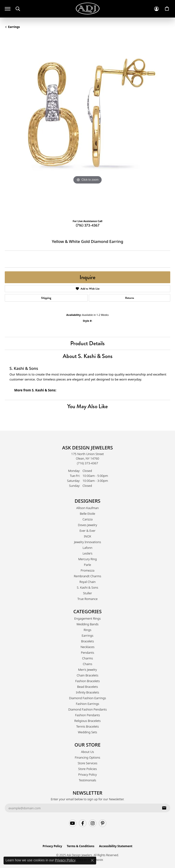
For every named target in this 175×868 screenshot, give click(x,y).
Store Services (87, 763)
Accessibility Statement (116, 846)
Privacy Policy (87, 774)
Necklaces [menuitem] (87, 647)
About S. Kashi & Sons (88, 356)
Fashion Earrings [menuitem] (87, 704)
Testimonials (87, 780)
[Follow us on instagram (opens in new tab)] (93, 823)
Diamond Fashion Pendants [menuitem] (87, 709)
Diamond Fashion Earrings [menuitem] (88, 698)
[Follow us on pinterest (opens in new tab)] (103, 823)
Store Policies (87, 769)
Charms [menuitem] (88, 658)
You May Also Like (87, 406)
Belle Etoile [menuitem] (87, 514)
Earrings (14, 27)
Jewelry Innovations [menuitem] (87, 542)
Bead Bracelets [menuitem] (88, 687)
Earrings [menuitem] (87, 635)
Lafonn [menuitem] (87, 548)
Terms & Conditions (80, 846)
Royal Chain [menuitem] (87, 582)
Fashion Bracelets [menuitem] (87, 681)
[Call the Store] (87, 463)
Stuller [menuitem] (88, 593)
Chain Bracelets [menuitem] (87, 675)
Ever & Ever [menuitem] (87, 531)
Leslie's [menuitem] (87, 553)
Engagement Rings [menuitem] (87, 618)
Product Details (87, 343)
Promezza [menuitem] (88, 570)
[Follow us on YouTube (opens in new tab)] (73, 823)
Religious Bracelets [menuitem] (87, 721)
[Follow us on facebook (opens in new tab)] (83, 823)
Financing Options (87, 757)
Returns (130, 298)
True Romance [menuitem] (87, 599)
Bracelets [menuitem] (87, 641)
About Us (87, 752)
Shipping (46, 298)
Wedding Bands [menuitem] (87, 624)
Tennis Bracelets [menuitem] (87, 726)
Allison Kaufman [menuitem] (87, 508)
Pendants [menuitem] (88, 653)
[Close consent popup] (92, 860)
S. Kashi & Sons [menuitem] (88, 587)
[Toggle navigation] (8, 9)
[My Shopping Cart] (167, 9)
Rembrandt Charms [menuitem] (87, 576)
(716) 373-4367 (88, 225)
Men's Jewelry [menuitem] (87, 670)
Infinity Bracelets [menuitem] (88, 692)
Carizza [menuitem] (87, 519)
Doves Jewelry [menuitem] (87, 525)
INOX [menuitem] (87, 536)
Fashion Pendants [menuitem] (87, 715)
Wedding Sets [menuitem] (87, 732)
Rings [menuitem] (87, 630)
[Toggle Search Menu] (18, 9)
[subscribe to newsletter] (164, 808)
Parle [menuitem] (88, 565)
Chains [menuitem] (88, 664)
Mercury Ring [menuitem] (87, 559)
